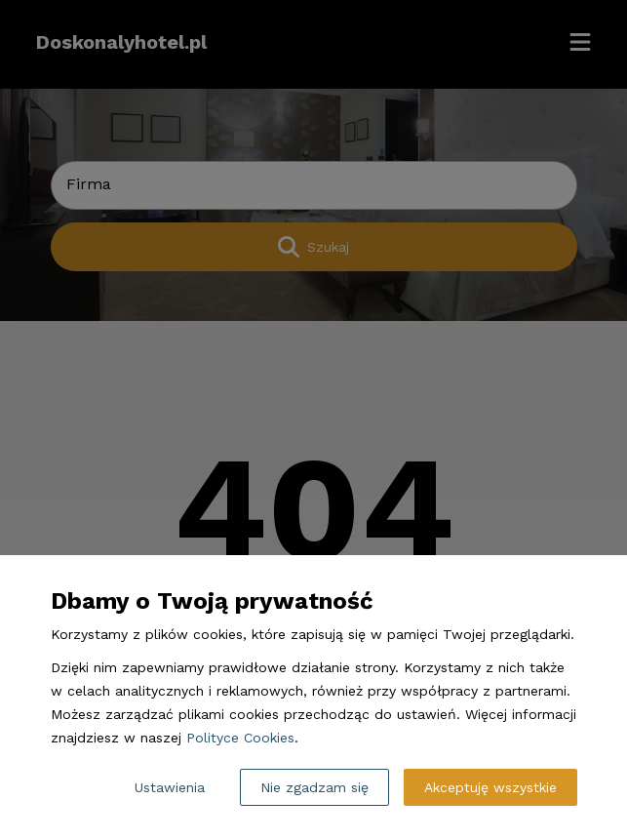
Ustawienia (170, 787)
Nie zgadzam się (314, 787)
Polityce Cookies (240, 738)
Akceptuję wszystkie (490, 787)
